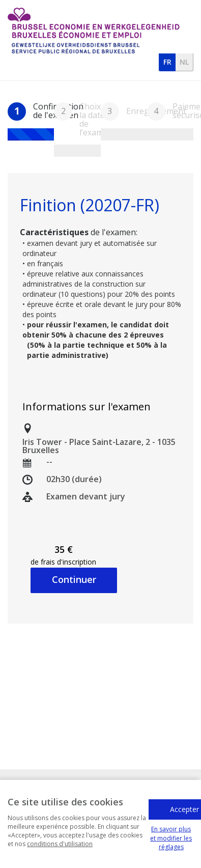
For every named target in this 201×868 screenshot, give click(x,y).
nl (184, 62)
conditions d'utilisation (60, 851)
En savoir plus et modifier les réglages (171, 845)
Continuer (74, 579)
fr (167, 62)
